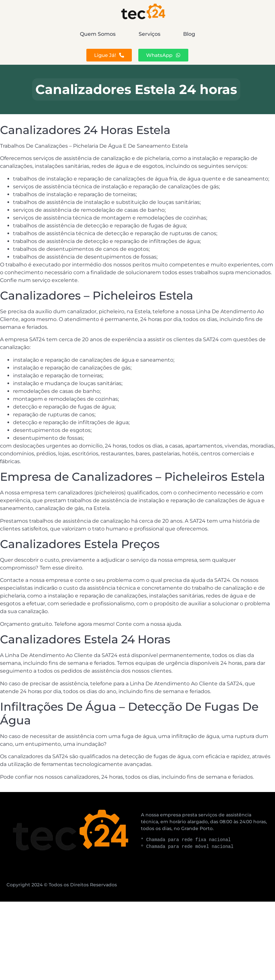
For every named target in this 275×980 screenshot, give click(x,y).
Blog (235, 34)
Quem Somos (52, 34)
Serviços (150, 34)
